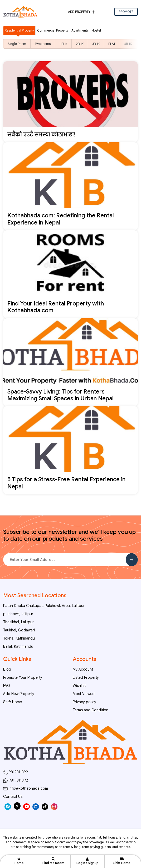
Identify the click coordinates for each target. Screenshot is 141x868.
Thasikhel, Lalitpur (18, 622)
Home (19, 861)
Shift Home (122, 861)
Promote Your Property (23, 677)
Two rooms (43, 44)
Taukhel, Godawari (19, 630)
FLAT (112, 44)
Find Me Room (53, 861)
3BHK (96, 44)
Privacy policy (84, 702)
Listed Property (86, 677)
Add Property (82, 12)
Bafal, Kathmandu (18, 646)
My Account (83, 669)
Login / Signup (87, 861)
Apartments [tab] (80, 30)
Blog (7, 669)
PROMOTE (126, 12)
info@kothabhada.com (26, 789)
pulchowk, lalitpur (18, 614)
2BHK (80, 44)
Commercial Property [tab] (53, 30)
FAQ (7, 686)
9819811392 (16, 772)
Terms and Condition (91, 710)
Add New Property (19, 694)
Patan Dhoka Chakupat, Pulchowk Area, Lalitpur (44, 606)
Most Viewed (84, 694)
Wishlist (79, 686)
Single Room (17, 44)
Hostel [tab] (96, 30)
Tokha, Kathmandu (19, 638)
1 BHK (63, 44)
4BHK (128, 44)
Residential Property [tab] (19, 30)
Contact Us (13, 797)
